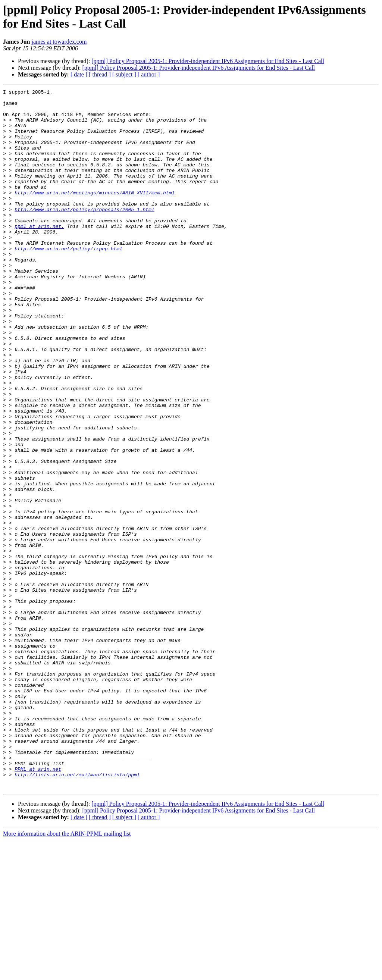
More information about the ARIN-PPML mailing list (67, 973)
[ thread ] (100, 74)
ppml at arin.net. (39, 254)
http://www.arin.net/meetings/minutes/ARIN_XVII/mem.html (95, 214)
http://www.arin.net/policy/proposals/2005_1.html (84, 234)
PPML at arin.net (38, 905)
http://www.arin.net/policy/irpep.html (68, 281)
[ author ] (149, 74)
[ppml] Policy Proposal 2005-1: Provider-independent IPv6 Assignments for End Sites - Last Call (208, 61)
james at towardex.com (59, 42)
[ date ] (79, 74)
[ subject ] (124, 74)
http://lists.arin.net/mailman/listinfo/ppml (77, 912)
